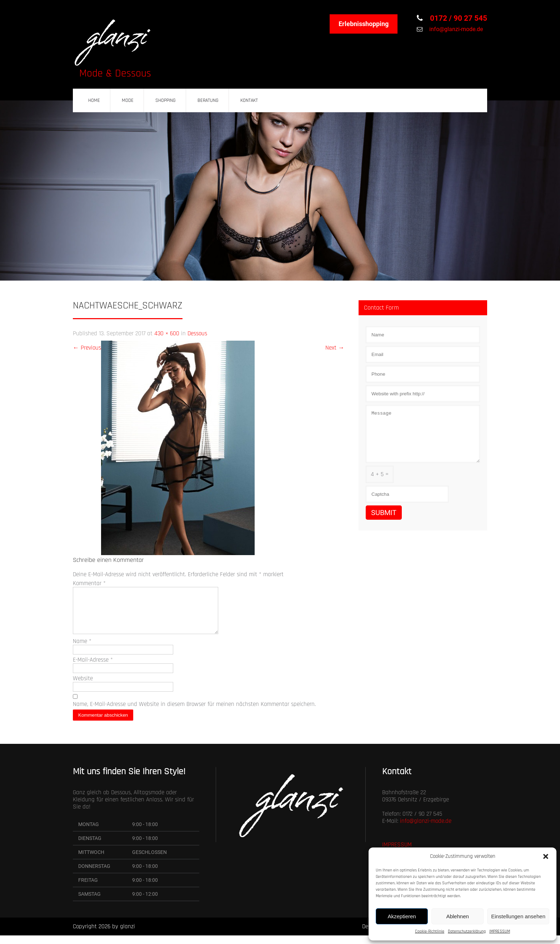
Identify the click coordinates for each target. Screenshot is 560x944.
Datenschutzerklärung (467, 931)
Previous (87, 348)
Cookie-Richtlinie (430, 931)
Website (83, 687)
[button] (546, 856)
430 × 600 (167, 333)
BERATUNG (208, 100)
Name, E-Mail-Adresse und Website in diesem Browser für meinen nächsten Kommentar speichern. (194, 713)
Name (82, 650)
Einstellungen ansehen (518, 916)
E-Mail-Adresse (93, 668)
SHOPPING (166, 100)
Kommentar (89, 583)
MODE (128, 100)
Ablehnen (457, 916)
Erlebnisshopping (364, 24)
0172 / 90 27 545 (458, 18)
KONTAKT (249, 100)
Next (335, 348)
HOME (94, 100)
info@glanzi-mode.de (455, 29)
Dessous (197, 333)
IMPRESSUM (500, 931)
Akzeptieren (402, 916)
